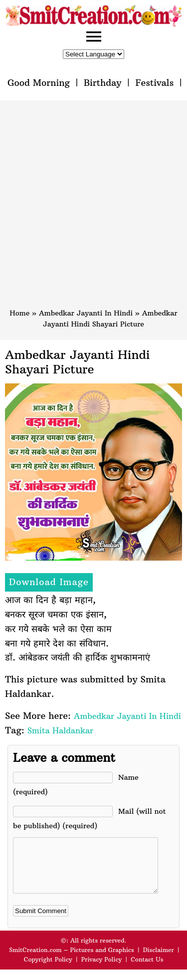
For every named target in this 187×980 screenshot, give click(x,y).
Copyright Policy (48, 970)
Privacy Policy (102, 970)
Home (19, 313)
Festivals (154, 83)
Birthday (103, 83)
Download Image (49, 582)
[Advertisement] (93, 209)
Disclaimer (159, 960)
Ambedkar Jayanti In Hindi (86, 313)
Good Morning (39, 83)
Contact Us (147, 970)
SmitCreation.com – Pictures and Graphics (72, 960)
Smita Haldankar (60, 730)
